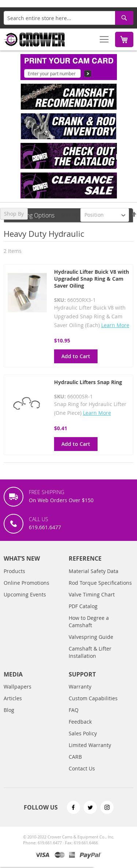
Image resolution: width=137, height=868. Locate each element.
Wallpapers (18, 687)
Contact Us (82, 768)
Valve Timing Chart (92, 594)
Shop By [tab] (14, 214)
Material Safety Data (94, 571)
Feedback (80, 722)
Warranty (80, 687)
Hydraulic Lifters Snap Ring (88, 382)
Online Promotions (26, 583)
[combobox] (68, 18)
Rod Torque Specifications (100, 583)
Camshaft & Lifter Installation (90, 652)
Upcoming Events (25, 594)
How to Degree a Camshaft (89, 621)
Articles (13, 698)
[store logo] (35, 39)
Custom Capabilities (93, 698)
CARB (75, 757)
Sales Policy (83, 733)
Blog (9, 710)
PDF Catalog (83, 606)
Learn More (115, 325)
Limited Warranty (90, 745)
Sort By (70, 215)
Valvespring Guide (91, 637)
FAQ (74, 710)
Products (14, 571)
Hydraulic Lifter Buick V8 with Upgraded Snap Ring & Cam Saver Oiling (92, 279)
